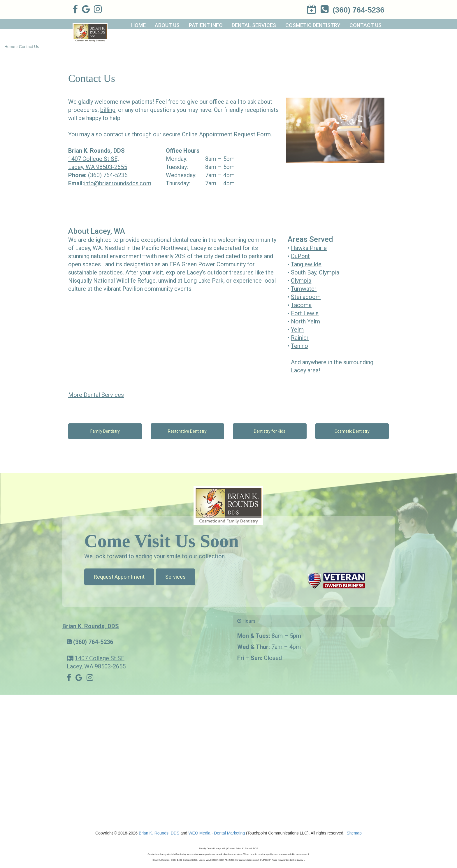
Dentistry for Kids (270, 431)
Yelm (297, 330)
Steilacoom (306, 297)
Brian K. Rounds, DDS (91, 626)
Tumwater (304, 289)
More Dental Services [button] (96, 395)
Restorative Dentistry (187, 431)
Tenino (299, 346)
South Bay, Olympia (315, 272)
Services (175, 577)
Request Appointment (119, 577)
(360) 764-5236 (108, 175)
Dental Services (254, 25)
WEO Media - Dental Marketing (217, 833)
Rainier (300, 338)
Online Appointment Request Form (226, 134)
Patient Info (206, 25)
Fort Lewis (305, 313)
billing (108, 110)
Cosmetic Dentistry (313, 25)
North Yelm (305, 321)
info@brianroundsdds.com (118, 183)
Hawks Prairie (309, 248)
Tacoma (301, 305)
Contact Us (365, 25)
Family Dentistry (105, 431)
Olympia (301, 281)
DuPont (300, 256)
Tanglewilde (306, 264)
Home (138, 25)
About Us (167, 25)
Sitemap (354, 833)
